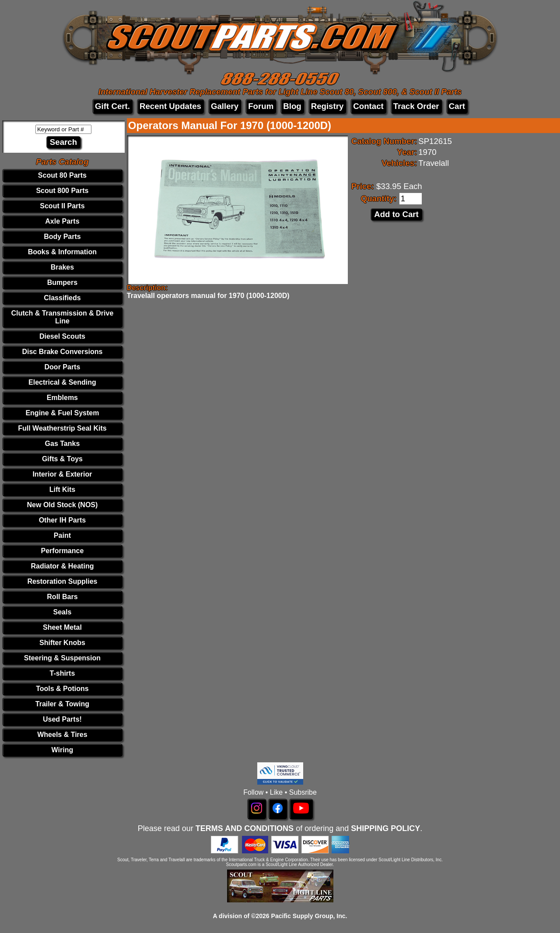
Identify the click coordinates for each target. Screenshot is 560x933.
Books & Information (62, 252)
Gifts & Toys (62, 459)
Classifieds (62, 298)
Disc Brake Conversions (62, 352)
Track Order (416, 106)
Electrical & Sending (62, 382)
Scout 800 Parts (62, 191)
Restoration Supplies (62, 581)
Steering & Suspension (62, 658)
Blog (292, 106)
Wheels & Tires (62, 735)
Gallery (225, 106)
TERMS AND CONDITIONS (245, 828)
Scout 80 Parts (62, 175)
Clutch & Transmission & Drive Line (63, 317)
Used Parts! (62, 719)
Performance (63, 551)
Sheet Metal (62, 627)
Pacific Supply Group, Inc (308, 916)
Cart (457, 106)
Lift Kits (63, 489)
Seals (63, 612)
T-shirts (63, 673)
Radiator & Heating (62, 566)
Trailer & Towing (62, 704)
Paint (62, 535)
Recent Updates (170, 106)
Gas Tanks (63, 444)
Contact (368, 106)
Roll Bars (62, 597)
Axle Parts (62, 221)
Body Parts (62, 237)
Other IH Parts (63, 520)
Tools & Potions (62, 689)
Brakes (62, 267)
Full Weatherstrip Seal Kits (62, 428)
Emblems (62, 398)
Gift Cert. (112, 106)
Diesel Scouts (62, 336)
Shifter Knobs (62, 643)
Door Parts (63, 367)
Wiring (63, 750)
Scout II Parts (62, 206)
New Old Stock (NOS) (63, 505)
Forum (261, 106)
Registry (327, 106)
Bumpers (62, 282)
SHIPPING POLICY (385, 828)
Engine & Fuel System (62, 413)
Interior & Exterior (62, 474)
